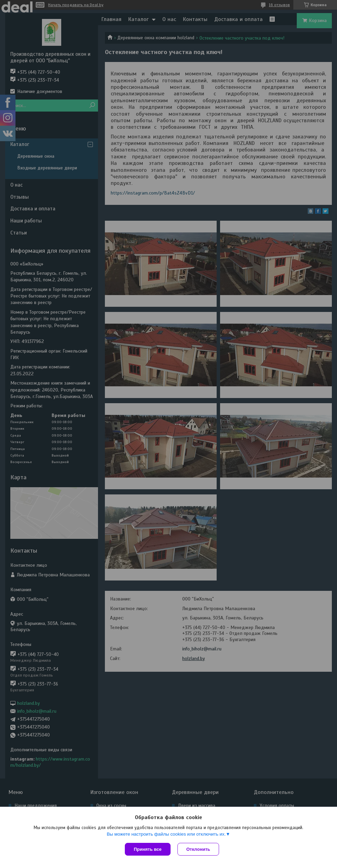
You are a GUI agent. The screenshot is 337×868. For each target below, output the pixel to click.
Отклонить (198, 849)
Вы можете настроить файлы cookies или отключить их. (166, 834)
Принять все (148, 849)
